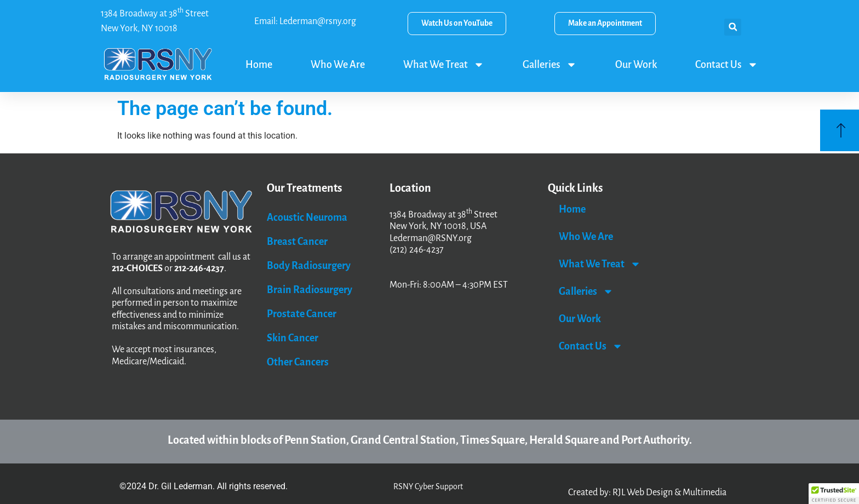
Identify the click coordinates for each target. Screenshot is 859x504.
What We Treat (444, 65)
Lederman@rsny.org (318, 21)
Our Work (636, 65)
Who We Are (338, 65)
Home (259, 65)
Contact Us (727, 65)
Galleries (550, 65)
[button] (733, 27)
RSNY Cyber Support (428, 486)
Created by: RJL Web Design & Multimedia (647, 492)
